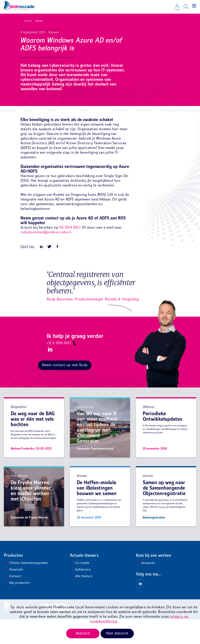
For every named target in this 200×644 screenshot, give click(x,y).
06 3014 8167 (70, 253)
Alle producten (17, 608)
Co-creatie (80, 588)
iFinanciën (13, 595)
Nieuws (37, 21)
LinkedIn (50, 374)
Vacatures (145, 588)
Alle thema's (81, 601)
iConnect (13, 601)
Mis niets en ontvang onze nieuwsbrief (175, 632)
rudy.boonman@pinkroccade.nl (46, 257)
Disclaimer (137, 632)
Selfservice (80, 595)
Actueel (26, 21)
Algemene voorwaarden (116, 632)
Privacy (149, 632)
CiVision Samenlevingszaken (26, 588)
